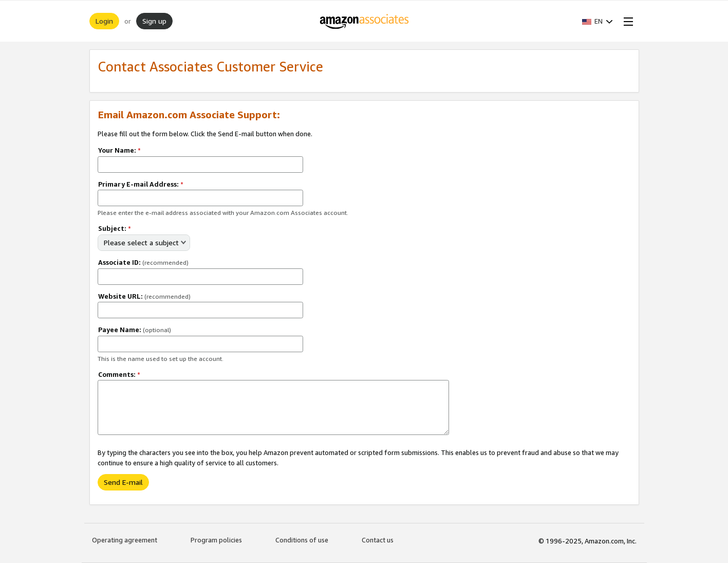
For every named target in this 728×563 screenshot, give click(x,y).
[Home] (364, 21)
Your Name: (119, 150)
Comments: (119, 374)
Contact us (378, 540)
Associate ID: (143, 262)
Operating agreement (125, 540)
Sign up (154, 21)
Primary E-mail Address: (141, 184)
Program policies (216, 540)
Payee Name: (135, 330)
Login (104, 21)
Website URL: (144, 296)
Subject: (115, 228)
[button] (598, 21)
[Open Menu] (626, 21)
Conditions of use (302, 540)
